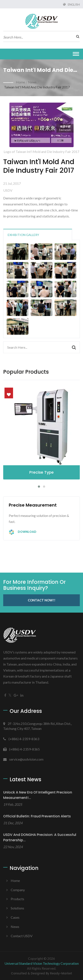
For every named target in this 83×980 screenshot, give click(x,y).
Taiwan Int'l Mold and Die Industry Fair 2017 (37, 87)
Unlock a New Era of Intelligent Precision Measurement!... (38, 795)
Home (20, 82)
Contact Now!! (42, 600)
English (74, 5)
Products (17, 899)
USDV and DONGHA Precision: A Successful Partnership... (40, 837)
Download (23, 532)
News (32, 82)
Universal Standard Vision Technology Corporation (42, 963)
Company (18, 890)
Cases (15, 917)
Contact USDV (22, 936)
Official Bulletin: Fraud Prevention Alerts (37, 816)
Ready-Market (61, 973)
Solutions (17, 908)
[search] (77, 36)
